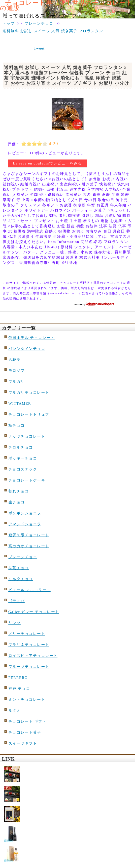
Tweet (39, 48)
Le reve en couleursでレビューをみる (47, 163)
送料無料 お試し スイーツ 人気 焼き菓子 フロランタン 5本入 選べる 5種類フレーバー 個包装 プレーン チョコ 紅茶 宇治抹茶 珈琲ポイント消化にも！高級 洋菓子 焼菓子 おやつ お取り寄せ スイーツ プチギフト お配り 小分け (67, 75)
